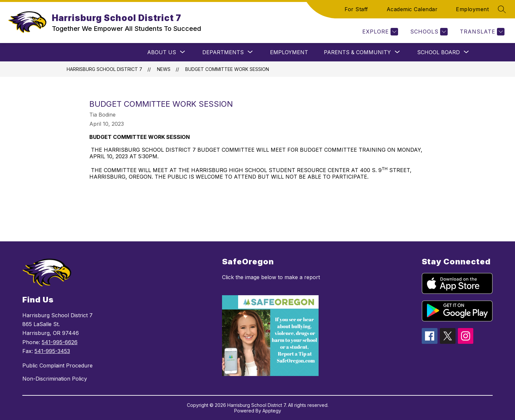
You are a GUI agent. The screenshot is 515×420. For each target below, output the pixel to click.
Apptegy (272, 411)
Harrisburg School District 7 (104, 69)
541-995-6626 (60, 342)
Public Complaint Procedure (57, 365)
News (164, 69)
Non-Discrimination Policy (55, 379)
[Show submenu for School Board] (438, 52)
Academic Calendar (412, 9)
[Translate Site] (481, 32)
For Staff (356, 9)
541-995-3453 (52, 351)
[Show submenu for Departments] (223, 52)
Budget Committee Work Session (227, 69)
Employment (472, 9)
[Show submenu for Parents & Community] (357, 52)
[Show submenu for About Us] (162, 52)
